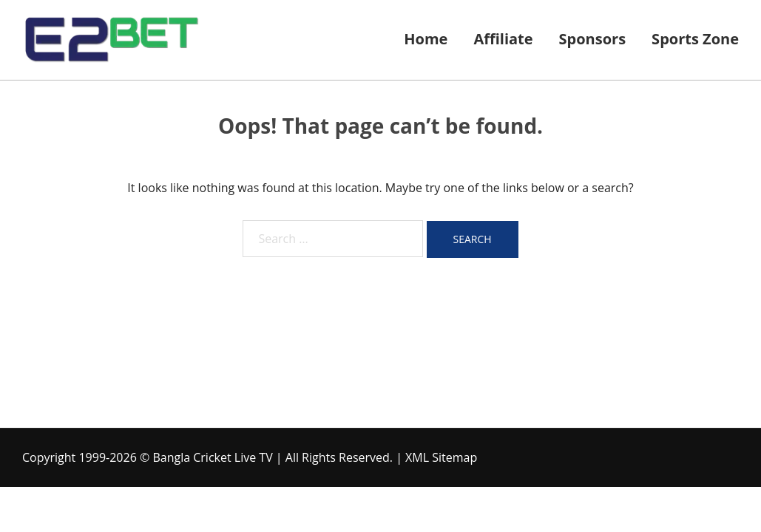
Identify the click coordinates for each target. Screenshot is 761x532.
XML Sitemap (441, 457)
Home (426, 39)
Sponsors (593, 39)
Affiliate (503, 39)
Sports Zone (695, 39)
